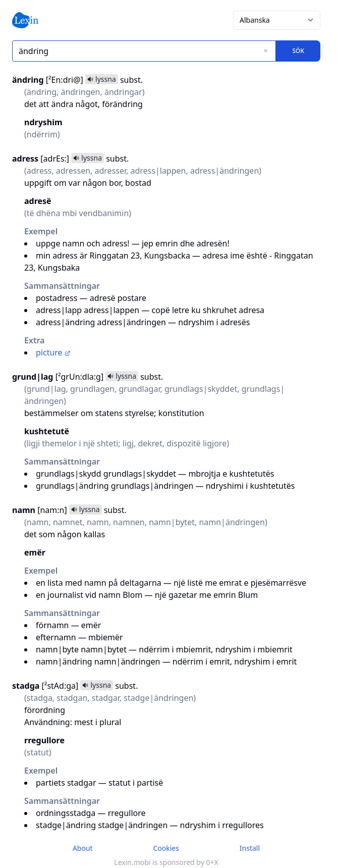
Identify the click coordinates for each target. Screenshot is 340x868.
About (83, 848)
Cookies (166, 848)
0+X (212, 862)
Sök (298, 51)
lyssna (102, 79)
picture (53, 352)
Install (250, 848)
